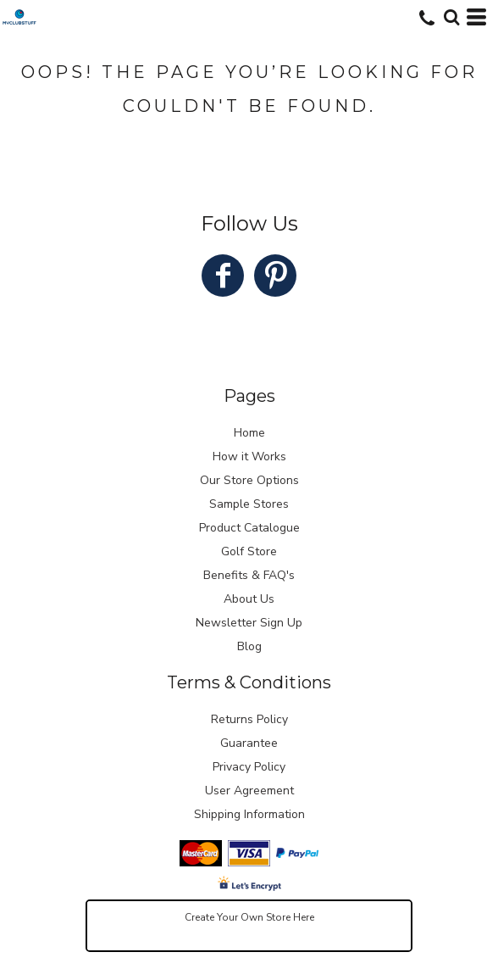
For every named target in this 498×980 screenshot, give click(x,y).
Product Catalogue (249, 528)
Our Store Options (249, 480)
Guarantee (249, 743)
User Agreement (249, 791)
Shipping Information (249, 814)
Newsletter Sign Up (249, 623)
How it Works (249, 457)
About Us (249, 599)
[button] (451, 17)
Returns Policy (249, 719)
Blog (249, 646)
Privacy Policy (249, 767)
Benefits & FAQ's (249, 575)
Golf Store (249, 551)
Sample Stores (249, 504)
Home (249, 433)
